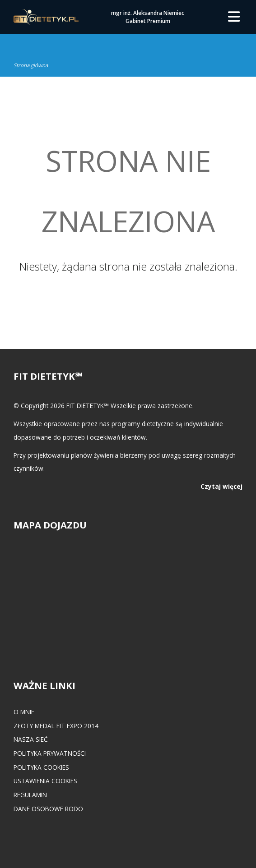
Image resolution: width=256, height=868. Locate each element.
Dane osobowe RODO (48, 809)
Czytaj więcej (221, 486)
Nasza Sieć (31, 739)
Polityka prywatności (50, 753)
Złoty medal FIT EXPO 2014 (56, 726)
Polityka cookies (41, 767)
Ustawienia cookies (45, 781)
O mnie (24, 712)
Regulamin (30, 795)
